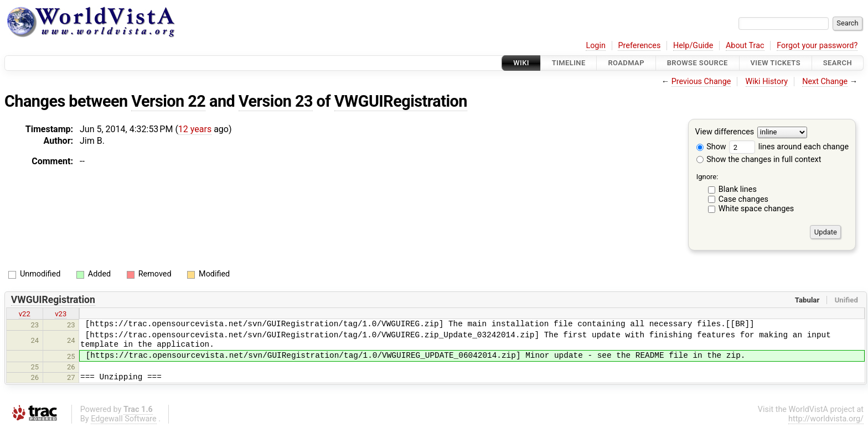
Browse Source (697, 63)
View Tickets (776, 63)
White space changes (756, 209)
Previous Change (701, 82)
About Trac (745, 46)
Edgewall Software (124, 419)
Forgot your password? (817, 46)
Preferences (639, 46)
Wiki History (767, 82)
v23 (61, 314)
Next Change (825, 82)
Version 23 (276, 101)
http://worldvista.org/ (826, 419)
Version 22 (168, 101)
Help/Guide (693, 46)
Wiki (521, 63)
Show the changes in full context (759, 160)
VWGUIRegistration (401, 101)
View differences (725, 132)
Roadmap (626, 63)
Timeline (569, 63)
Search (838, 63)
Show (711, 147)
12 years (195, 129)
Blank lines (738, 189)
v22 (25, 314)
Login (596, 46)
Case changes (743, 199)
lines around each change (789, 147)
